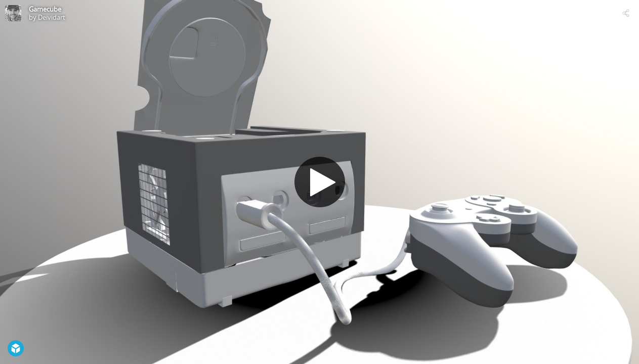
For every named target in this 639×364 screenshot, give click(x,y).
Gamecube (45, 9)
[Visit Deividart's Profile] (13, 13)
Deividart (52, 17)
